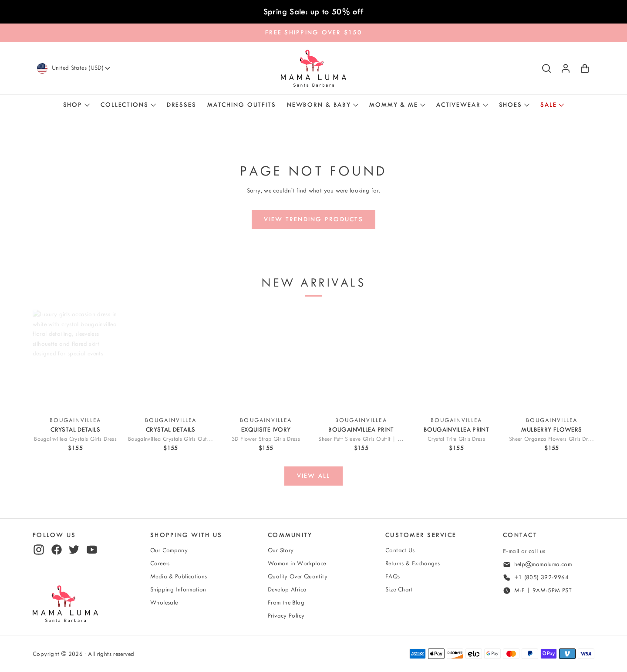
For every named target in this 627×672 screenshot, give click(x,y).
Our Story (281, 550)
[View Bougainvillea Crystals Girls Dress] (75, 360)
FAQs (393, 576)
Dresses (182, 105)
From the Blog (286, 603)
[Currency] (82, 68)
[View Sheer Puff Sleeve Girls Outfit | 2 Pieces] (361, 360)
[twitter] (74, 550)
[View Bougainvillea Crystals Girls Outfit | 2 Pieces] (171, 360)
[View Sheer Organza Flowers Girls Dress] (552, 360)
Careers (160, 563)
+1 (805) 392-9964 (541, 577)
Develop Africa (287, 589)
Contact (520, 535)
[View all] (313, 476)
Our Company (169, 550)
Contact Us (400, 550)
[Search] (546, 68)
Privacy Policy (286, 616)
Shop (73, 105)
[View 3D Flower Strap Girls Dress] (266, 360)
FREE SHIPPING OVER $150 (313, 32)
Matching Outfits (242, 105)
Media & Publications (179, 576)
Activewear (458, 105)
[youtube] (92, 550)
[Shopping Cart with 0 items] (585, 68)
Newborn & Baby (319, 105)
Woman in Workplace (297, 563)
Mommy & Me (394, 105)
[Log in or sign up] (566, 68)
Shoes (511, 105)
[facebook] (57, 550)
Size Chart (399, 589)
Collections (125, 105)
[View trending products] (314, 219)
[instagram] (39, 550)
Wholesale (164, 603)
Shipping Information (178, 589)
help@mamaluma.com (543, 564)
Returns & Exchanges (413, 563)
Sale (549, 105)
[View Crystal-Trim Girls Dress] (456, 360)
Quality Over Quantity (298, 576)
